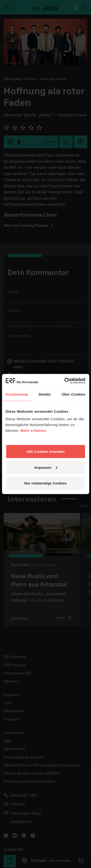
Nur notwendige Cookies (46, 483)
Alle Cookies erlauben (45, 452)
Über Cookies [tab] (74, 394)
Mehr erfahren (34, 430)
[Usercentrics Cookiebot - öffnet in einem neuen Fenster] (65, 381)
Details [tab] (45, 394)
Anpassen (46, 467)
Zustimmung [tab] (17, 394)
